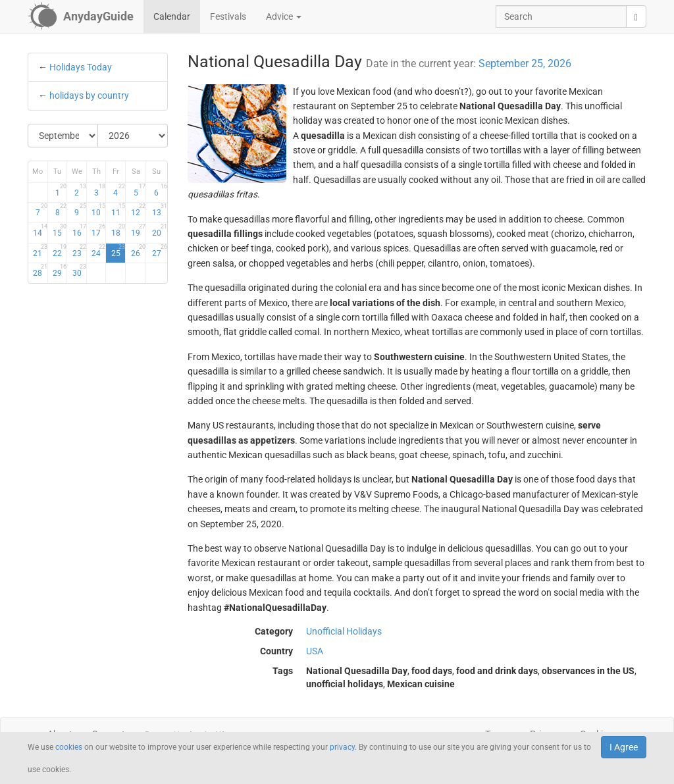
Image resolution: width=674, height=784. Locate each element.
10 (98, 210)
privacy (342, 747)
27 (160, 251)
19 (138, 230)
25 (118, 251)
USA (315, 651)
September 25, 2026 (525, 64)
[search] (636, 16)
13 (160, 210)
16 (79, 230)
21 (40, 251)
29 (60, 271)
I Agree (624, 747)
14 (40, 230)
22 (60, 251)
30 (79, 271)
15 (60, 230)
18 (118, 230)
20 (160, 230)
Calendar (172, 16)
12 (138, 210)
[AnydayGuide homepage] (81, 16)
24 (98, 251)
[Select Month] (63, 136)
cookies (69, 747)
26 (138, 251)
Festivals (228, 16)
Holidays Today (81, 67)
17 (98, 230)
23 (79, 251)
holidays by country (89, 95)
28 (40, 271)
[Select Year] (133, 136)
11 (118, 210)
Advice (284, 16)
